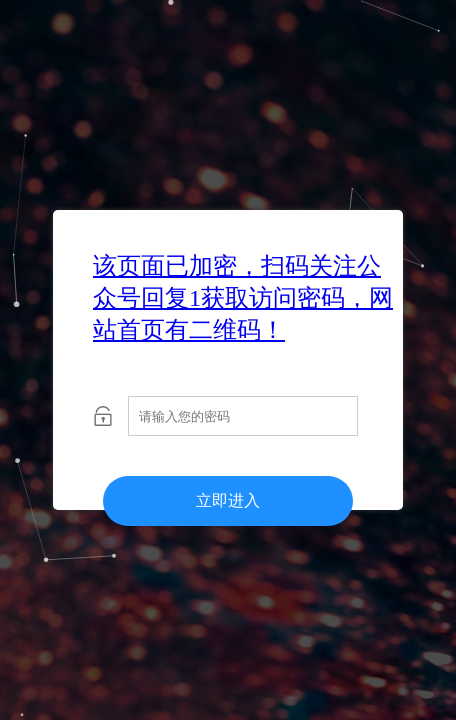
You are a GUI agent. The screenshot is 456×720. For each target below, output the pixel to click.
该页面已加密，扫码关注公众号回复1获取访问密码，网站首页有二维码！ (243, 298)
